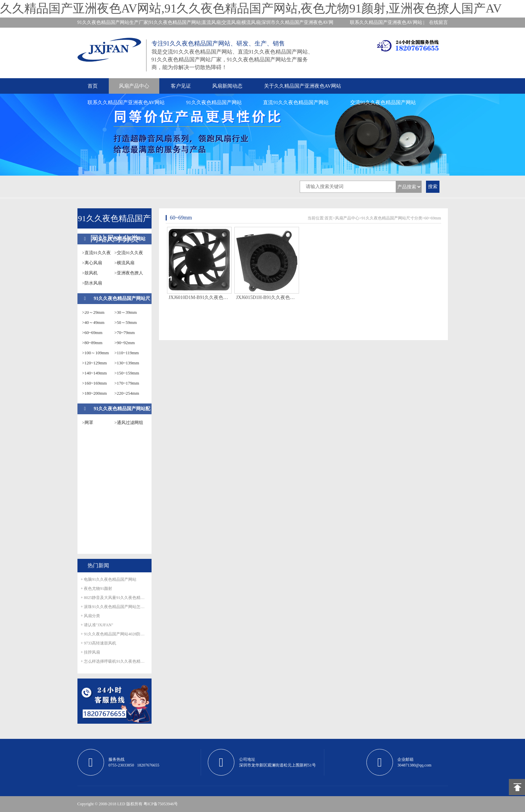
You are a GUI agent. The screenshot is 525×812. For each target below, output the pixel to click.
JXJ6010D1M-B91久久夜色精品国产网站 (199, 298)
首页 (93, 86)
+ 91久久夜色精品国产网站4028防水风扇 (114, 634)
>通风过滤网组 (129, 423)
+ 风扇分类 (91, 616)
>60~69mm (92, 333)
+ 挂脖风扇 (91, 652)
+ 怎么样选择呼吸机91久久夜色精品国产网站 (114, 661)
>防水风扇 (92, 283)
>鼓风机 (90, 273)
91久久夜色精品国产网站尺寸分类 (392, 218)
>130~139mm (127, 363)
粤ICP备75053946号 (161, 804)
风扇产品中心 (134, 86)
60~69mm (433, 218)
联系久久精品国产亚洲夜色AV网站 (126, 102)
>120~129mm (95, 363)
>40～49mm (93, 322)
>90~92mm (125, 343)
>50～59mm (126, 322)
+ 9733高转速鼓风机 (99, 643)
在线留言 (438, 22)
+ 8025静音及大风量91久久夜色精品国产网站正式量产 (114, 598)
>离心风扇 (92, 263)
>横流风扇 (124, 263)
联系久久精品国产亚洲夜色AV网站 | (387, 22)
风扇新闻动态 (227, 86)
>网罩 (88, 423)
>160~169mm (95, 383)
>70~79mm (125, 333)
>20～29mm (93, 312)
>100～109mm (96, 353)
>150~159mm (127, 373)
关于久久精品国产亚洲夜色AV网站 (303, 86)
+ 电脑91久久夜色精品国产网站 (109, 579)
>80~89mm (92, 343)
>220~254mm (127, 393)
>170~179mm (127, 383)
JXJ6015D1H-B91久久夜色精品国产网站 (267, 298)
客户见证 (181, 86)
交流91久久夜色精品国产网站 (383, 102)
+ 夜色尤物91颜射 (97, 589)
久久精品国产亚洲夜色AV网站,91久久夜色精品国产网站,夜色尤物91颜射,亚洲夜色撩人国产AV (251, 8)
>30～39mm (126, 312)
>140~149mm (95, 373)
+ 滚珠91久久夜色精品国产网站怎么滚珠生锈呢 (114, 607)
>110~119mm (127, 353)
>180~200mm (95, 393)
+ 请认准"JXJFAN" (97, 625)
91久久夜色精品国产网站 (214, 102)
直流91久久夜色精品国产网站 (296, 102)
